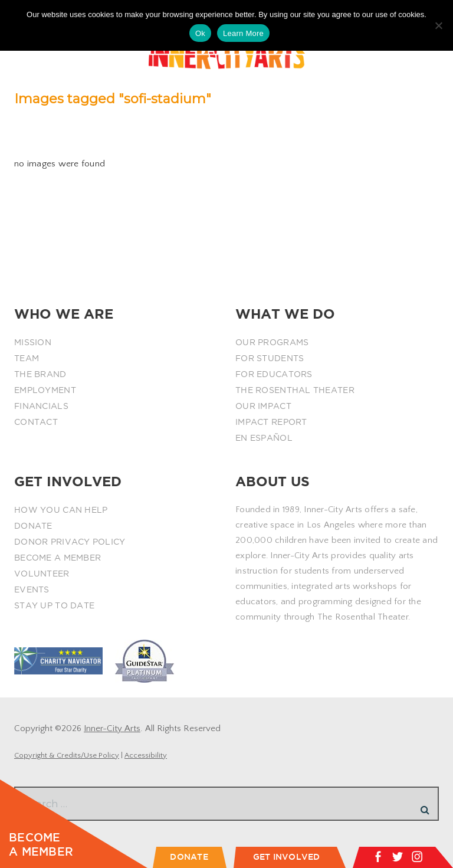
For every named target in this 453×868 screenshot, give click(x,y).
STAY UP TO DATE (54, 605)
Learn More (243, 33)
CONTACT (36, 422)
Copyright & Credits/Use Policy (67, 755)
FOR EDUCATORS (274, 374)
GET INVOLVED (287, 857)
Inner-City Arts (112, 728)
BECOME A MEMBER (58, 558)
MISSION (33, 342)
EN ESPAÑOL (264, 438)
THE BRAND (40, 374)
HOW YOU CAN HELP (61, 510)
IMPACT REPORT (271, 422)
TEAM (27, 358)
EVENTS (32, 589)
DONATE (33, 526)
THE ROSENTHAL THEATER (295, 390)
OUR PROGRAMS (272, 342)
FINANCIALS (41, 406)
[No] (438, 25)
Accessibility (146, 755)
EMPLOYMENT (45, 390)
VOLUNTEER (42, 574)
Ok (200, 33)
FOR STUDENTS (270, 358)
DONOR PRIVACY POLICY (70, 542)
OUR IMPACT (263, 406)
